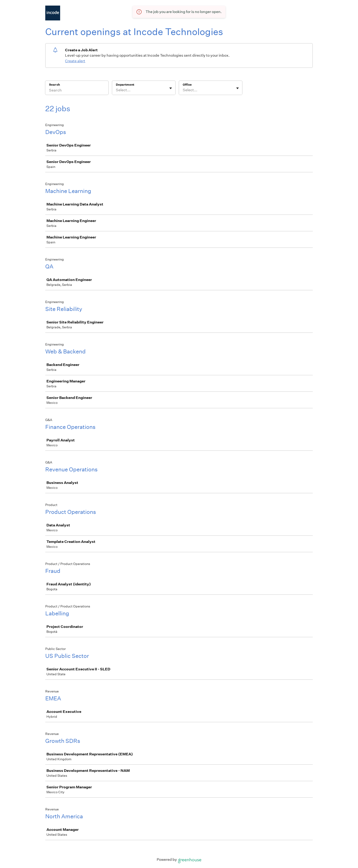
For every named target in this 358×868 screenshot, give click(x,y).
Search (54, 85)
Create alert (75, 61)
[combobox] (116, 90)
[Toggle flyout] (171, 88)
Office (187, 85)
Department (125, 85)
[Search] (77, 91)
